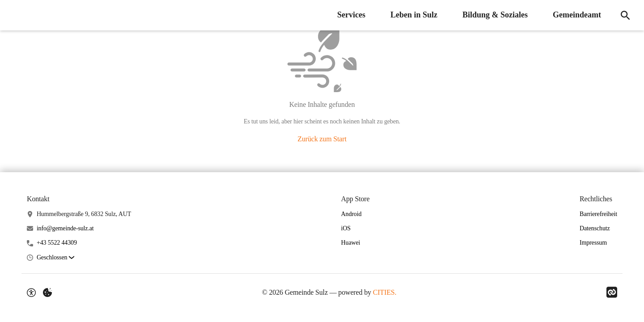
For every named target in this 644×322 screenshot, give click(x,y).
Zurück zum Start (322, 139)
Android (352, 214)
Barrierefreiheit (598, 214)
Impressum (593, 243)
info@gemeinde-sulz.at (65, 228)
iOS (346, 228)
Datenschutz (595, 228)
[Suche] (625, 15)
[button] (55, 258)
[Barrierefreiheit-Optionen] (31, 292)
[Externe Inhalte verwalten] (47, 292)
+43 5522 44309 (57, 243)
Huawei (351, 243)
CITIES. (385, 292)
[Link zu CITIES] (612, 292)
